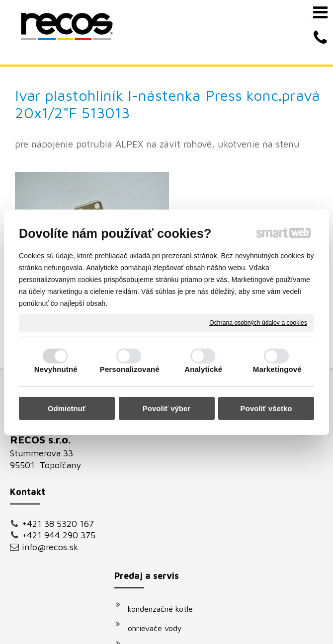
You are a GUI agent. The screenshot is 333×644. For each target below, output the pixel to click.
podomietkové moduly (172, 483)
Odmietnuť (67, 408)
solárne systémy (162, 444)
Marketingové (277, 369)
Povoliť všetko (266, 408)
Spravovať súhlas (217, 630)
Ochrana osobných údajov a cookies (258, 322)
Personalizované (130, 369)
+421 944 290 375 (59, 459)
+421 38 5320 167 (58, 448)
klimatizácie (154, 502)
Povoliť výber (166, 408)
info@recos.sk (50, 471)
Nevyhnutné (56, 369)
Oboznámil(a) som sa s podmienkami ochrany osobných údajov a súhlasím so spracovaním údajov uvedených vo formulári (284, 503)
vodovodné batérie (166, 463)
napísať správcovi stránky (238, 621)
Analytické (203, 369)
